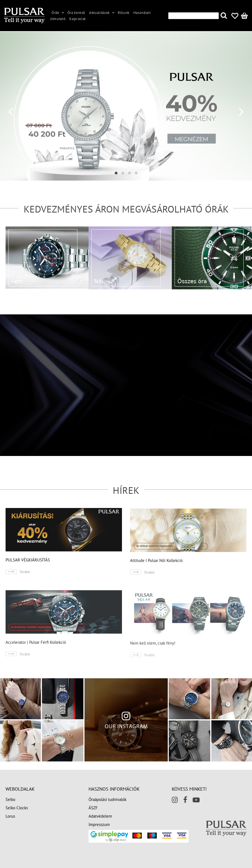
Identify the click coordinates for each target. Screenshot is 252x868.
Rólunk (124, 13)
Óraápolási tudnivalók (107, 799)
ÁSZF (93, 808)
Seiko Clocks (17, 808)
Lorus (10, 816)
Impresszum (99, 824)
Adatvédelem (100, 816)
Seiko (10, 799)
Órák (55, 13)
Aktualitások (99, 13)
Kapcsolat (78, 19)
